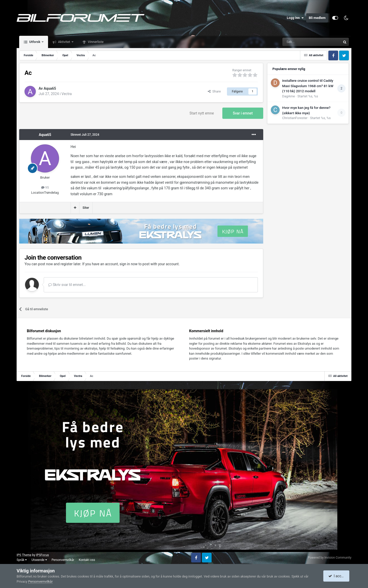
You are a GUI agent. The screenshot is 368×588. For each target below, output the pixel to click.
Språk (22, 560)
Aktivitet (64, 42)
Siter (86, 208)
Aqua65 (50, 88)
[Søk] (297, 42)
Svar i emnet (243, 113)
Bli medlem (317, 18)
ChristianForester (295, 118)
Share (214, 91)
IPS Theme (24, 555)
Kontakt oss (87, 560)
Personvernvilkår (63, 560)
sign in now (129, 264)
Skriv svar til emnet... (67, 285)
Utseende (39, 560)
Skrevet (85, 135)
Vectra (67, 94)
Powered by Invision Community (330, 558)
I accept (337, 576)
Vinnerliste (95, 42)
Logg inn (295, 18)
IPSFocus (42, 555)
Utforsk (35, 42)
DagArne (289, 96)
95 (45, 187)
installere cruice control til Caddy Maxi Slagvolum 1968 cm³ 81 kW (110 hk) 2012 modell (308, 86)
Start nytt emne (202, 113)
